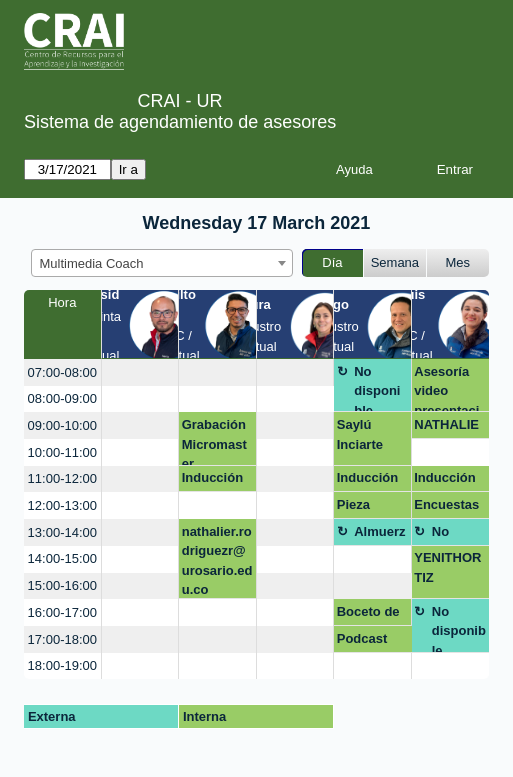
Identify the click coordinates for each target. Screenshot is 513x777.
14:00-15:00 (62, 558)
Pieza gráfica (358, 508)
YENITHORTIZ (447, 567)
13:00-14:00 (62, 532)
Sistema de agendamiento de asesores (180, 122)
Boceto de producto (368, 615)
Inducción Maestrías (212, 481)
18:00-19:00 (62, 665)
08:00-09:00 (62, 398)
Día (332, 262)
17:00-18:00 (62, 639)
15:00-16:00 (62, 585)
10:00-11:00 (62, 452)
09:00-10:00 (62, 425)
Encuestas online (446, 508)
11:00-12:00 (62, 478)
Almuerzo (379, 535)
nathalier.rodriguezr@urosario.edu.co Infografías (217, 561)
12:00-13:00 (62, 505)
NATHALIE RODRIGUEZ (449, 428)
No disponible (377, 388)
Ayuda (354, 169)
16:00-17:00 (62, 612)
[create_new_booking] (140, 372)
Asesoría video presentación (446, 388)
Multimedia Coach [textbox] (92, 263)
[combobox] (162, 263)
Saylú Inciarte (360, 434)
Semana (395, 262)
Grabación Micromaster (214, 441)
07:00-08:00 (62, 372)
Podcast (362, 638)
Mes (458, 262)
